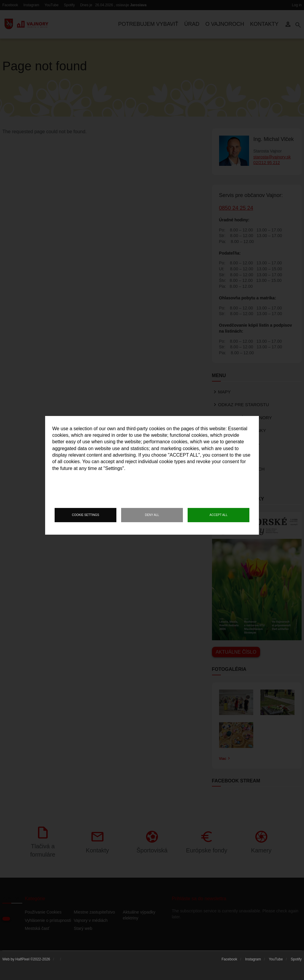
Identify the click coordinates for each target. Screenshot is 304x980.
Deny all (152, 515)
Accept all (218, 515)
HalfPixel (22, 959)
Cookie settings (85, 515)
